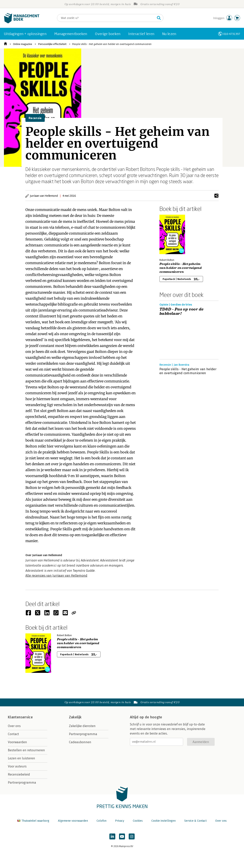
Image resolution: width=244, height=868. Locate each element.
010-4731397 (232, 34)
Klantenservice (20, 717)
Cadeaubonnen (80, 742)
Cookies (138, 821)
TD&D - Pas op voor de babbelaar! (181, 311)
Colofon (102, 821)
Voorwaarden (17, 742)
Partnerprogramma (22, 783)
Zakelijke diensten (82, 726)
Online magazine (23, 44)
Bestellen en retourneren (26, 750)
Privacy (120, 821)
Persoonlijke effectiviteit (52, 44)
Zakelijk (75, 717)
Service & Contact (195, 821)
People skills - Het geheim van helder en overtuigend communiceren (112, 44)
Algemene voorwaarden (73, 821)
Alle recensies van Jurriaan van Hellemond (56, 576)
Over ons (14, 726)
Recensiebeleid (19, 774)
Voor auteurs (17, 766)
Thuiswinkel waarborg (34, 821)
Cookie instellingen (163, 821)
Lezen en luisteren (21, 758)
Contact (13, 734)
